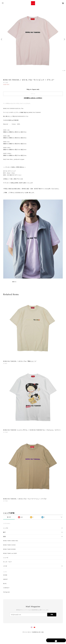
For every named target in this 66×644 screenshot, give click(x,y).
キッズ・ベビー (8, 562)
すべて (9, 517)
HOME (5, 575)
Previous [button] (2, 39)
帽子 (4, 532)
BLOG (5, 584)
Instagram (6, 592)
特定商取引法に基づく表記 (38, 632)
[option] (33, 39)
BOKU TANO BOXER (9, 549)
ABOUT (5, 579)
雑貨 (4, 536)
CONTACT (6, 588)
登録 (52, 615)
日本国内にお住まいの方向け (33, 98)
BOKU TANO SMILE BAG (11, 541)
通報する (14, 282)
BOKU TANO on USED (10, 553)
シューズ (6, 558)
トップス (6, 528)
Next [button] (64, 39)
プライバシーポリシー (27, 632)
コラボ (5, 566)
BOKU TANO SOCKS (9, 545)
